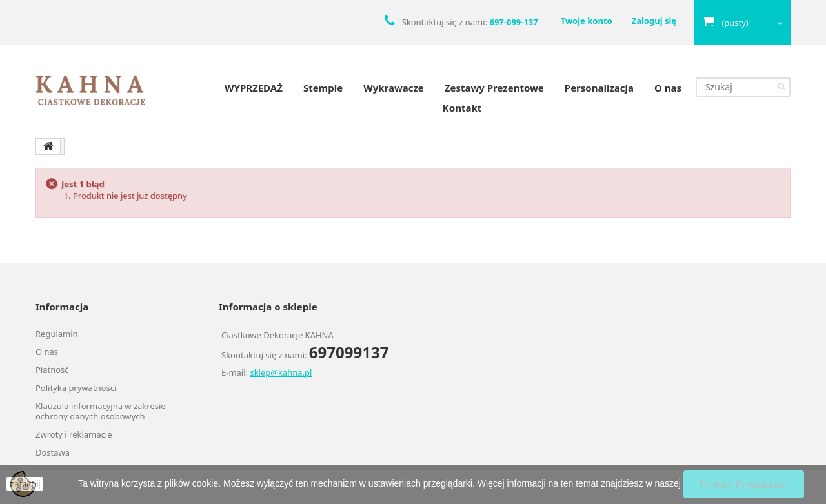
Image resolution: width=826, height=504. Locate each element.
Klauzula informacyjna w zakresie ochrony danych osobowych (101, 411)
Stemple (323, 88)
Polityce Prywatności (744, 484)
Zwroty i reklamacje (74, 434)
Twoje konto (587, 21)
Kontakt (462, 108)
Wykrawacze (394, 88)
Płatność (52, 370)
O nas (668, 88)
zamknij (25, 484)
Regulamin (57, 334)
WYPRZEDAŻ (254, 88)
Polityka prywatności (76, 388)
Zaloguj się (654, 21)
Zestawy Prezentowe (494, 88)
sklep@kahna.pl (281, 372)
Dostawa (53, 452)
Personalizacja (599, 88)
